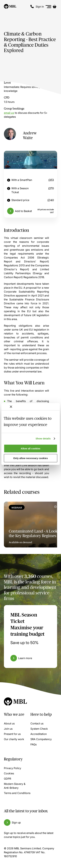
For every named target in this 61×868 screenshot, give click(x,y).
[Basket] (54, 7)
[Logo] (10, 7)
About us (9, 723)
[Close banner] (11, 407)
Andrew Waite (30, 135)
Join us (8, 729)
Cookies (9, 773)
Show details (43, 439)
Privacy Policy (13, 768)
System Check (39, 729)
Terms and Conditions (17, 793)
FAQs (34, 744)
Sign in (40, 7)
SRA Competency (41, 739)
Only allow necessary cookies (30, 458)
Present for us (12, 734)
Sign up (16, 822)
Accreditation (39, 734)
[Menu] (48, 7)
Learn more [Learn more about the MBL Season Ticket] (25, 658)
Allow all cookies (30, 448)
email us (9, 113)
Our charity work (14, 739)
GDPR (7, 779)
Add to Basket (23, 211)
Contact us (37, 723)
